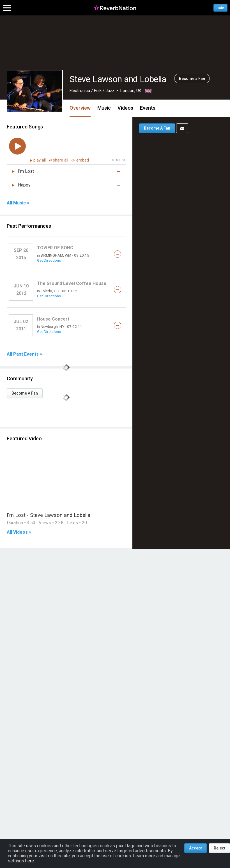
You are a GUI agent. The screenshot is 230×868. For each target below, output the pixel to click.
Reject (219, 848)
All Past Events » (24, 354)
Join (220, 8)
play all (40, 160)
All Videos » (19, 532)
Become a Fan (192, 79)
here (30, 861)
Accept (196, 848)
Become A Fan (25, 393)
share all (59, 160)
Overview (80, 108)
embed (80, 160)
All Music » (18, 203)
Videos (125, 108)
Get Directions (49, 260)
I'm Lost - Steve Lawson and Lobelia (49, 515)
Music (104, 108)
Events (148, 108)
